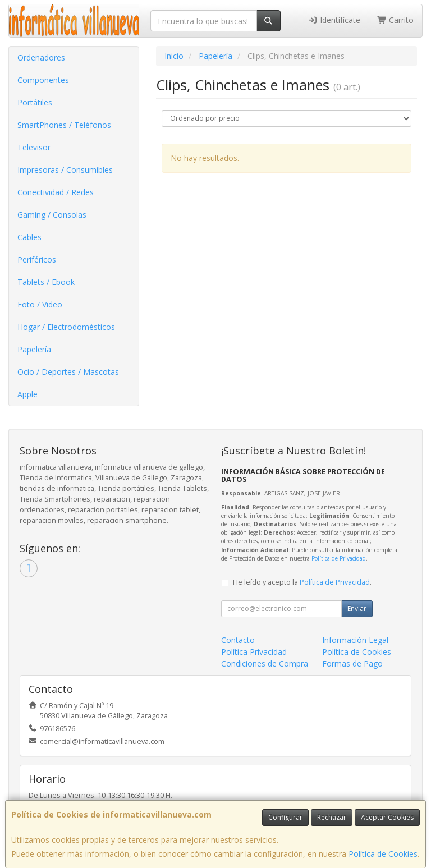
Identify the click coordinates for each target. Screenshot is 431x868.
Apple (27, 394)
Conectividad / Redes (56, 192)
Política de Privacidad (339, 558)
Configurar (285, 817)
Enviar (357, 608)
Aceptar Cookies (387, 817)
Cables (29, 237)
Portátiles (35, 102)
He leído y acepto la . (302, 582)
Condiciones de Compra (265, 663)
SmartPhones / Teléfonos (64, 125)
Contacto (238, 640)
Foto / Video (40, 304)
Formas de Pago (352, 663)
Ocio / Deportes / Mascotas (68, 372)
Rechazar (332, 817)
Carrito (396, 20)
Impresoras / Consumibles (65, 170)
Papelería (34, 349)
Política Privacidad (254, 652)
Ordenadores (41, 58)
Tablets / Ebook (46, 282)
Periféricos (37, 260)
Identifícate (334, 20)
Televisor (34, 147)
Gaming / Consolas (52, 215)
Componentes (43, 80)
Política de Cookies (383, 854)
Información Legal (355, 640)
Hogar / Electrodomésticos (66, 327)
